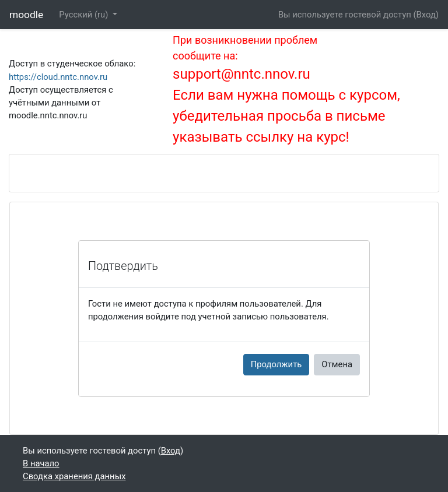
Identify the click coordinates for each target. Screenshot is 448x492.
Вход (426, 15)
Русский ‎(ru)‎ (85, 15)
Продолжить (276, 364)
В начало (41, 463)
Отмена (337, 364)
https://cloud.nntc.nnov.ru (58, 77)
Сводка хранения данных (74, 476)
